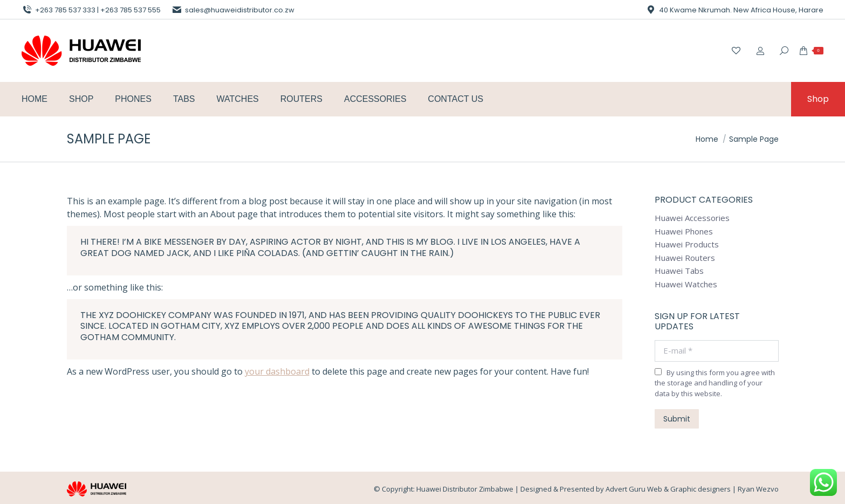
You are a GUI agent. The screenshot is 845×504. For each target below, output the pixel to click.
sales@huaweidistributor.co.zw (233, 10)
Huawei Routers (685, 258)
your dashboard (277, 371)
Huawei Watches (686, 284)
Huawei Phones (684, 232)
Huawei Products (687, 244)
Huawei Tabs (679, 271)
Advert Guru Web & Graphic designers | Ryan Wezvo (692, 489)
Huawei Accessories (692, 218)
